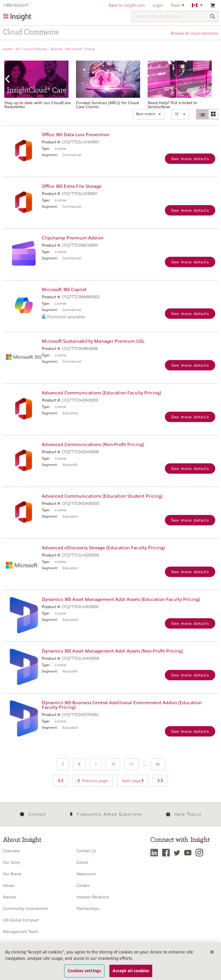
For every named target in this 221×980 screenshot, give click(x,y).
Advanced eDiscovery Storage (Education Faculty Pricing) (103, 548)
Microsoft (74, 49)
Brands (57, 49)
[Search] (213, 17)
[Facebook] (167, 853)
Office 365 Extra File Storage (72, 186)
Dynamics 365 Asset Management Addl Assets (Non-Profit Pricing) (112, 651)
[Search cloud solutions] (175, 16)
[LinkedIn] (156, 853)
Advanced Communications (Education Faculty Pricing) (101, 393)
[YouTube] (189, 853)
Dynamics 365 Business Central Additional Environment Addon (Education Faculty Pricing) (122, 705)
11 (132, 764)
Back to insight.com (127, 5)
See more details (190, 159)
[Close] (212, 955)
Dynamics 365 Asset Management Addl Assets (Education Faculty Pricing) (121, 599)
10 (113, 764)
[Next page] (160, 781)
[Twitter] (178, 853)
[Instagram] (201, 853)
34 (157, 764)
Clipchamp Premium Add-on (73, 238)
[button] (149, 114)
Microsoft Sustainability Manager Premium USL (93, 341)
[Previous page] (61, 781)
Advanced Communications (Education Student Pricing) (102, 496)
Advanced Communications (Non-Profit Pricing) (93, 445)
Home (8, 49)
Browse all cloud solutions (194, 33)
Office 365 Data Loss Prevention (76, 135)
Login (158, 5)
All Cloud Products (32, 49)
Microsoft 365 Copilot (64, 290)
